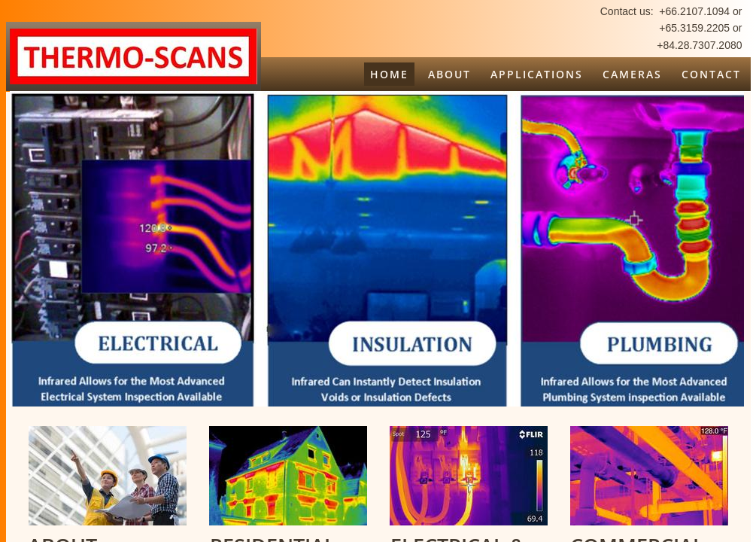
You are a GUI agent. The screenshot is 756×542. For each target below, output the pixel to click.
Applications (537, 74)
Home (389, 74)
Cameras (632, 74)
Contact (711, 74)
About (449, 74)
